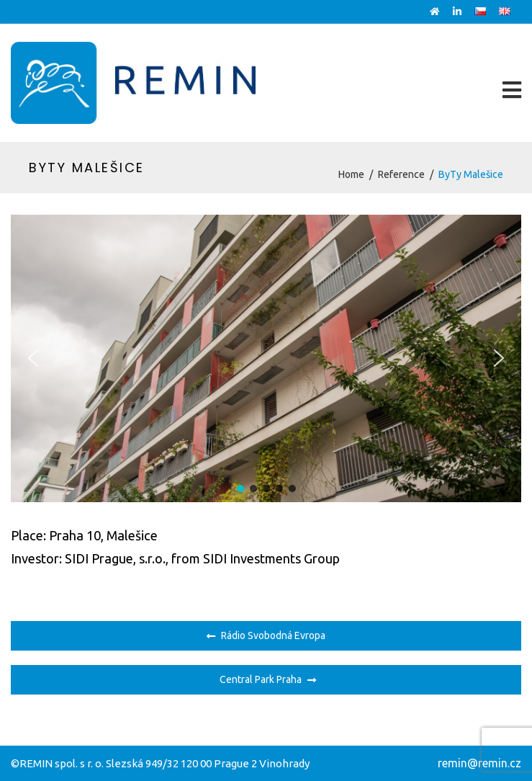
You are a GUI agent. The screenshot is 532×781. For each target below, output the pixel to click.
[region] (266, 358)
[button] (33, 358)
